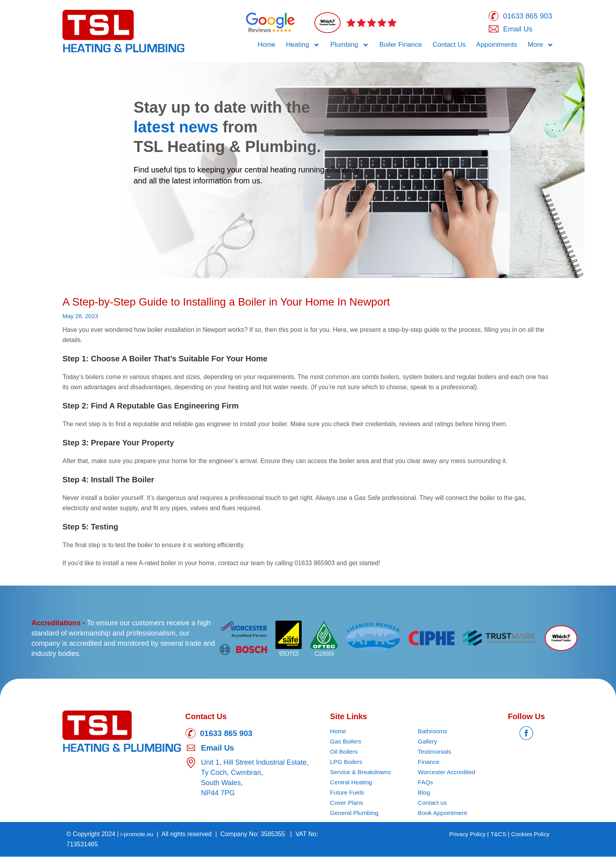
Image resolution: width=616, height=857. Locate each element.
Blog (424, 793)
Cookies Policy (529, 834)
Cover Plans (347, 803)
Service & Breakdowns (362, 772)
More (541, 46)
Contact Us (449, 46)
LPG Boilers (347, 762)
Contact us (433, 803)
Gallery (428, 742)
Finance (429, 762)
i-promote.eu (139, 834)
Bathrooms (433, 732)
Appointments (497, 46)
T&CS (496, 834)
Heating (303, 46)
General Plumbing (355, 813)
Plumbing (350, 46)
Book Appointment (444, 813)
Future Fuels (348, 793)
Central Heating (352, 783)
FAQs (426, 783)
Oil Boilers (344, 752)
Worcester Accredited (448, 772)
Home (267, 46)
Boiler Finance (401, 46)
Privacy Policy (462, 834)
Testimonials (435, 752)
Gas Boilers (346, 742)
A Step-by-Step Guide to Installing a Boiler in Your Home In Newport (240, 302)
